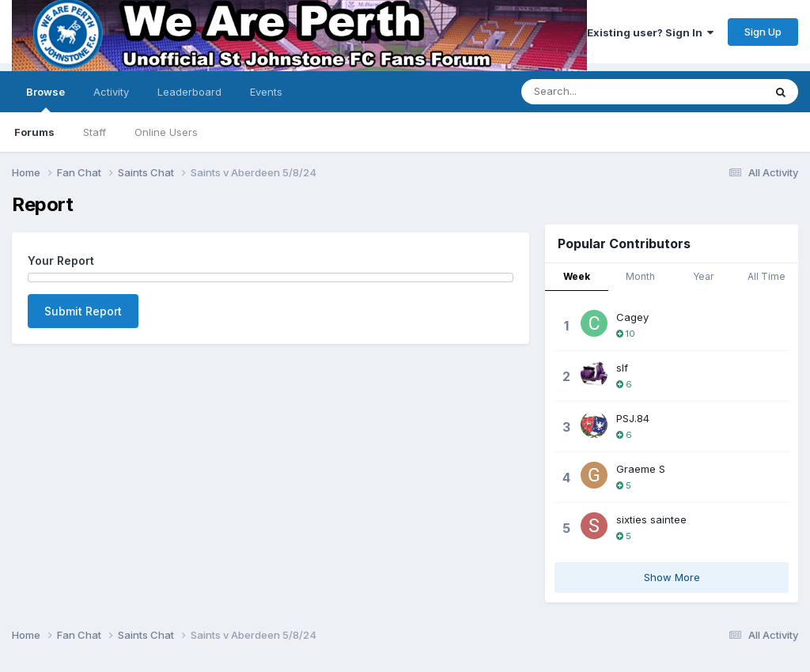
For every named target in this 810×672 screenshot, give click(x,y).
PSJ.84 (633, 418)
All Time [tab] (766, 276)
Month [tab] (640, 276)
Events (266, 92)
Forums (34, 132)
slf (622, 368)
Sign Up (763, 32)
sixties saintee (651, 519)
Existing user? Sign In (650, 32)
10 (626, 334)
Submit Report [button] (83, 311)
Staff (95, 132)
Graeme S (641, 469)
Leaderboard (189, 92)
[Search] (627, 92)
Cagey (632, 317)
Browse (45, 99)
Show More (672, 577)
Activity (111, 92)
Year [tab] (703, 276)
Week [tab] (577, 276)
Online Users (166, 132)
